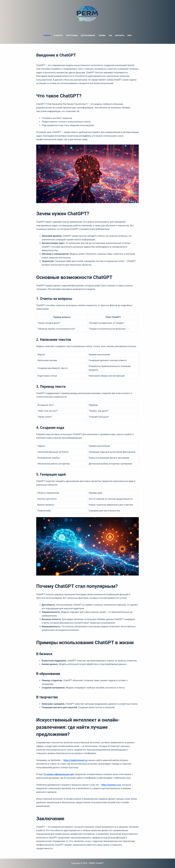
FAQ (110, 35)
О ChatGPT (59, 35)
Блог (130, 35)
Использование (88, 35)
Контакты (120, 35)
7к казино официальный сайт (59, 774)
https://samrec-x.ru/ (111, 785)
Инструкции (72, 35)
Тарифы (102, 35)
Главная (47, 35)
